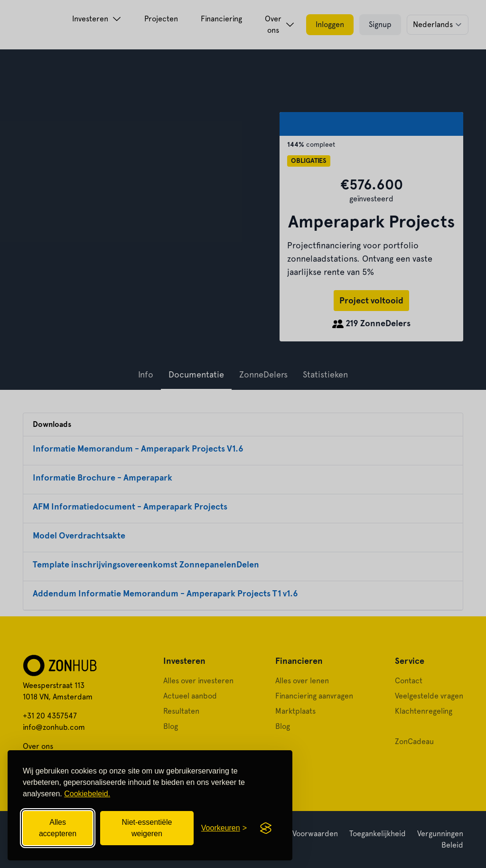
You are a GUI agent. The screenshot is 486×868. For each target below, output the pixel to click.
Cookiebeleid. (87, 794)
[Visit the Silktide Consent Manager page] (266, 828)
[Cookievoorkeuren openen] (224, 828)
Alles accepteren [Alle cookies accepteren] (58, 828)
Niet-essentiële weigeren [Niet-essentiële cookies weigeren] (147, 828)
